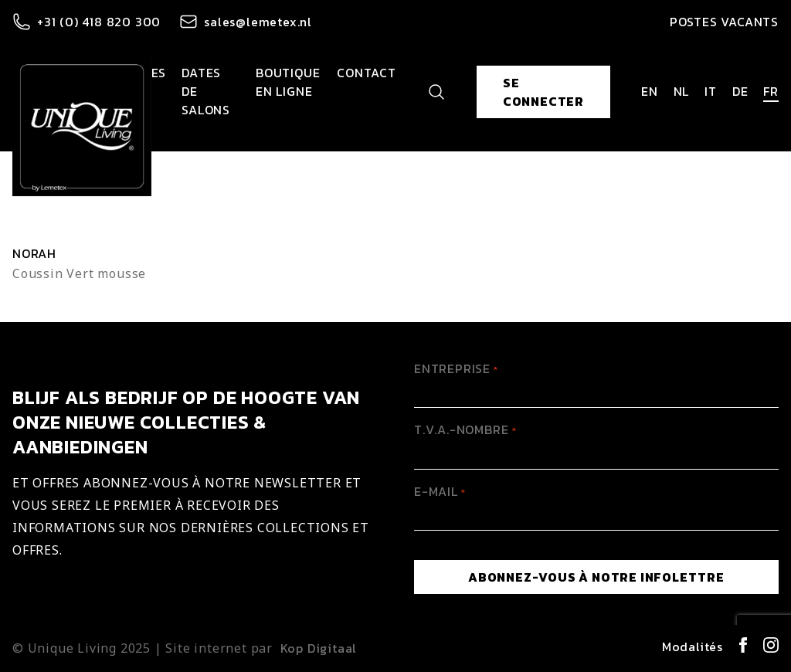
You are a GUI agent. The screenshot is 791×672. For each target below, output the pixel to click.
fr (771, 91)
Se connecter (543, 92)
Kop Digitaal (319, 648)
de (740, 91)
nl (682, 91)
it (711, 91)
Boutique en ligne (288, 82)
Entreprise (456, 368)
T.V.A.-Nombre (465, 429)
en (650, 91)
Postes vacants (724, 22)
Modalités (693, 647)
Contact (367, 73)
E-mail (440, 491)
